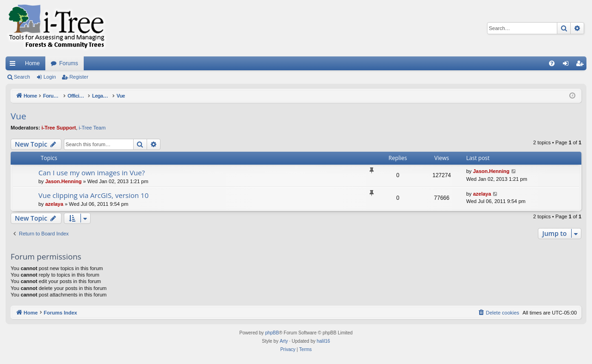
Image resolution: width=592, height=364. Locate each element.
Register (79, 77)
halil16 (324, 341)
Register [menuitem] (582, 65)
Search (22, 77)
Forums (69, 63)
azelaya (54, 204)
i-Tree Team (92, 128)
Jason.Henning (64, 181)
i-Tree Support (59, 128)
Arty (284, 341)
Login (50, 77)
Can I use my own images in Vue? (92, 173)
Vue (18, 116)
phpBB (272, 333)
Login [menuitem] (568, 65)
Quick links (14, 65)
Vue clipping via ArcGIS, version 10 (93, 195)
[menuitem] (552, 63)
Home (32, 63)
